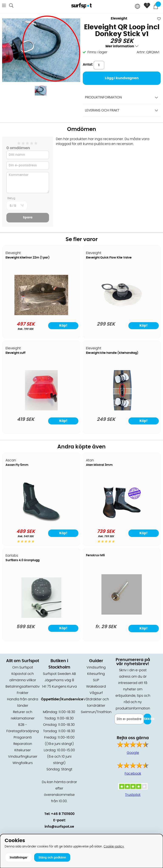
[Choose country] (138, 7)
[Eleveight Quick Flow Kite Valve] (122, 314)
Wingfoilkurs (23, 763)
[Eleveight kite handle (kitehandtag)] (122, 409)
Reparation (23, 744)
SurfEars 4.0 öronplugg (22, 560)
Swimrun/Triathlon (96, 712)
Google (133, 753)
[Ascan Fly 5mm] (41, 521)
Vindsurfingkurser (23, 757)
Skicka (147, 719)
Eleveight (119, 18)
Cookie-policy (114, 846)
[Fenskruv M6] (122, 614)
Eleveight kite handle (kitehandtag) (112, 353)
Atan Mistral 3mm (99, 465)
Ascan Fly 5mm (17, 465)
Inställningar (19, 857)
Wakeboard (96, 687)
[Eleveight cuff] (41, 409)
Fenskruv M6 (95, 555)
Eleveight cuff (15, 353)
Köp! (63, 533)
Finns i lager (97, 52)
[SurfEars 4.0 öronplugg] (41, 617)
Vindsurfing (96, 667)
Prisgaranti (23, 737)
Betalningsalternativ (23, 687)
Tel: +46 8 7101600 (59, 814)
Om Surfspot (23, 667)
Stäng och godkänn (52, 857)
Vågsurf (96, 693)
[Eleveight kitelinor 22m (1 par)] (41, 314)
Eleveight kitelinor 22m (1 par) (28, 258)
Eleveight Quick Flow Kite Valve (109, 258)
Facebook (133, 774)
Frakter (23, 693)
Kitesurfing (96, 674)
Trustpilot (133, 795)
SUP (96, 680)
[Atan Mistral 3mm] (122, 521)
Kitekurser (23, 750)
